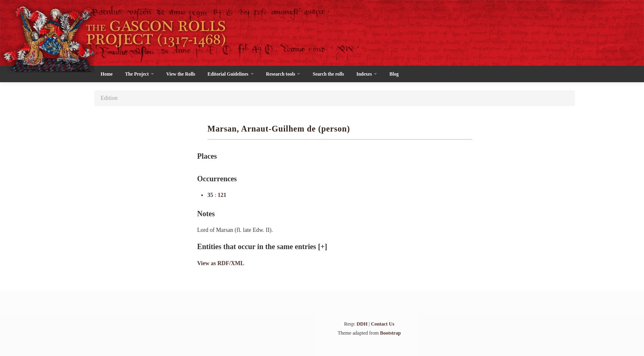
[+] (322, 247)
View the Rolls (181, 74)
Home (107, 74)
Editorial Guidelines (230, 74)
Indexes (367, 74)
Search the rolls (328, 74)
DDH (362, 324)
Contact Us (383, 324)
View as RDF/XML (221, 263)
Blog (394, 74)
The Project (139, 74)
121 (222, 195)
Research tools (283, 74)
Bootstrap (390, 333)
